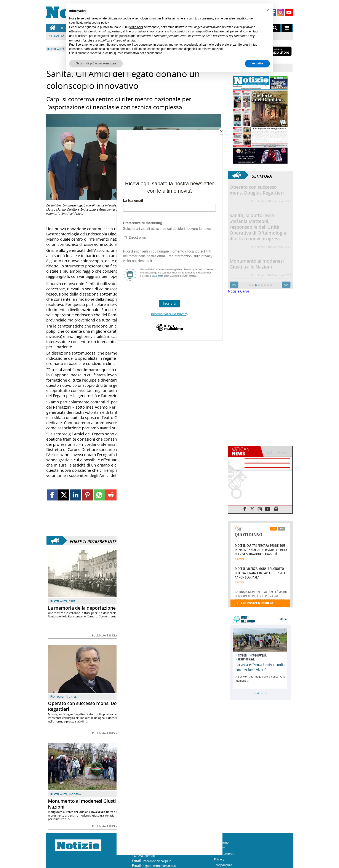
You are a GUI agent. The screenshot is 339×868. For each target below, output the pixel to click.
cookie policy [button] (100, 22)
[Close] (221, 131)
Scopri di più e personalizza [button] (96, 63)
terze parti (136, 27)
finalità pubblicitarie (123, 36)
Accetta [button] (257, 63)
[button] (268, 10)
